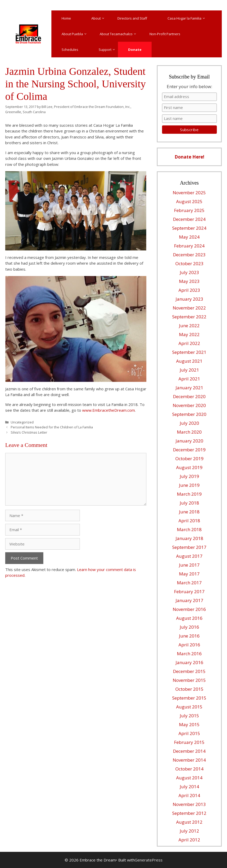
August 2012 (189, 822)
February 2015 (189, 742)
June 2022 (189, 326)
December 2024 (189, 219)
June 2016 (189, 636)
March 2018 (189, 529)
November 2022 (189, 308)
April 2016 (189, 645)
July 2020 (189, 423)
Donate (135, 50)
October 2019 (189, 459)
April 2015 (189, 733)
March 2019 (189, 494)
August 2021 (189, 361)
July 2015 (189, 716)
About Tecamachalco (119, 34)
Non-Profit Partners (165, 34)
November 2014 (189, 760)
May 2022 (189, 334)
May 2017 (189, 574)
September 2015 (189, 698)
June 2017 (189, 565)
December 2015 (189, 671)
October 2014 (189, 769)
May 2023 (189, 281)
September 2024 (189, 228)
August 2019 (189, 467)
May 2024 (189, 237)
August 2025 (189, 201)
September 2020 (189, 414)
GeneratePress (149, 860)
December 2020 (189, 396)
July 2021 (189, 370)
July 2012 (189, 831)
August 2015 (189, 707)
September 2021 (189, 352)
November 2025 (189, 193)
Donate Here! (189, 157)
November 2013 (189, 804)
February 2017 (189, 591)
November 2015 (189, 680)
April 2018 (189, 521)
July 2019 (189, 476)
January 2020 (189, 441)
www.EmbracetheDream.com (109, 410)
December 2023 (189, 255)
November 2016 (189, 609)
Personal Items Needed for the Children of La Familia (52, 427)
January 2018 (189, 538)
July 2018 (189, 503)
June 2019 (189, 485)
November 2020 (189, 405)
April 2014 (189, 795)
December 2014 (189, 751)
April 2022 (189, 343)
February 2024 (189, 246)
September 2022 (189, 317)
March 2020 (189, 432)
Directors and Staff (132, 18)
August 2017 (189, 556)
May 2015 (189, 724)
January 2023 (189, 299)
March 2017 (189, 583)
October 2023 (189, 263)
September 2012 (189, 813)
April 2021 (189, 379)
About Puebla (76, 34)
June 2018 (189, 512)
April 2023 (189, 290)
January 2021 (189, 388)
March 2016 (189, 654)
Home (66, 18)
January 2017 (189, 600)
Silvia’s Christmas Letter (29, 432)
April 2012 (189, 840)
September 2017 (189, 547)
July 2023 (189, 272)
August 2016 (189, 618)
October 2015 (189, 689)
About (99, 18)
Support (108, 50)
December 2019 (189, 450)
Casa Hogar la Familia (188, 18)
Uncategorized (22, 422)
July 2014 (189, 787)
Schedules (70, 50)
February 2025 (189, 210)
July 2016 (189, 627)
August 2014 (189, 778)
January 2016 (189, 662)
